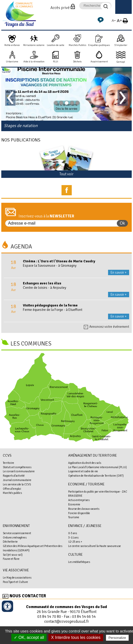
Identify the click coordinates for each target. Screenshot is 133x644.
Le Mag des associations (17, 578)
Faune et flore (11, 559)
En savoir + (119, 272)
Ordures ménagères (15, 537)
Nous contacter (28, 596)
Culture (75, 555)
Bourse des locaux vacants (84, 509)
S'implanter (121, 45)
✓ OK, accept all (29, 637)
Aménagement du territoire (92, 455)
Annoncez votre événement (107, 327)
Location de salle (56, 45)
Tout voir (66, 174)
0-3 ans (73, 533)
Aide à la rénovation (34, 62)
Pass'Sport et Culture (15, 582)
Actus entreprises (79, 500)
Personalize (117, 638)
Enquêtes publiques (99, 45)
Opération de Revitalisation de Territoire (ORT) (96, 476)
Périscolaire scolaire (34, 45)
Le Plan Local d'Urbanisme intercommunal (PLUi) (97, 467)
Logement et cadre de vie (83, 471)
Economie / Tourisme (86, 484)
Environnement (16, 526)
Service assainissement (17, 533)
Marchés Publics (77, 45)
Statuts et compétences (17, 467)
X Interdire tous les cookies (76, 637)
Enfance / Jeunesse (85, 526)
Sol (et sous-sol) (13, 555)
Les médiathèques (79, 562)
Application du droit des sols (85, 463)
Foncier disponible (79, 513)
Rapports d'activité (14, 476)
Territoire (8, 463)
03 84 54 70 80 (49, 617)
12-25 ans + (75, 542)
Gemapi (121, 62)
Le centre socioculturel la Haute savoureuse (95, 546)
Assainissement (99, 62)
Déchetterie (10, 542)
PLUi (56, 62)
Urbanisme (12, 62)
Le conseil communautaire (19, 471)
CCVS (7, 455)
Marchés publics (12, 493)
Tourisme (74, 517)
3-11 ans (73, 537)
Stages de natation (21, 126)
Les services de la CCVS (17, 484)
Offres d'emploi (12, 489)
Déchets (77, 62)
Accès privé (60, 8)
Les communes (31, 344)
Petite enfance (12, 45)
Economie (74, 504)
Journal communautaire (17, 480)
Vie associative (16, 570)
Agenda (21, 247)
